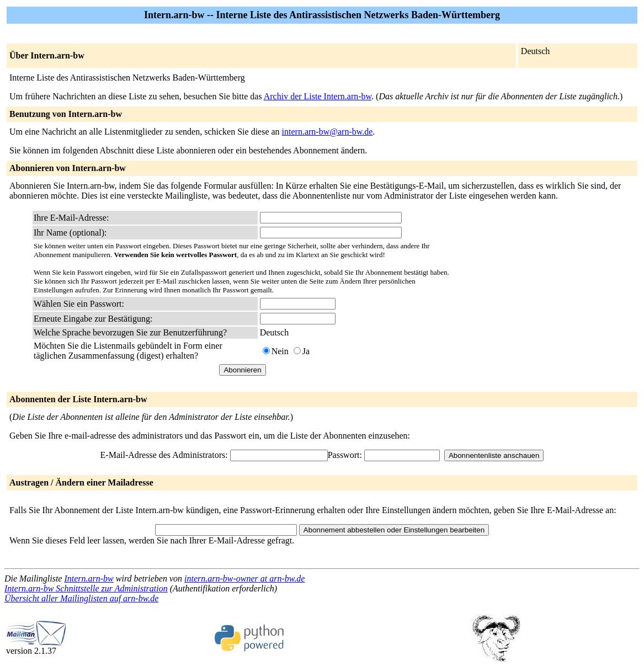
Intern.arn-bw (89, 578)
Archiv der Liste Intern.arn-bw (318, 96)
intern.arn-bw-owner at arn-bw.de (244, 578)
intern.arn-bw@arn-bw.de (328, 132)
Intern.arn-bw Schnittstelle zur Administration (86, 588)
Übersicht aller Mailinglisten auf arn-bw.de (81, 598)
